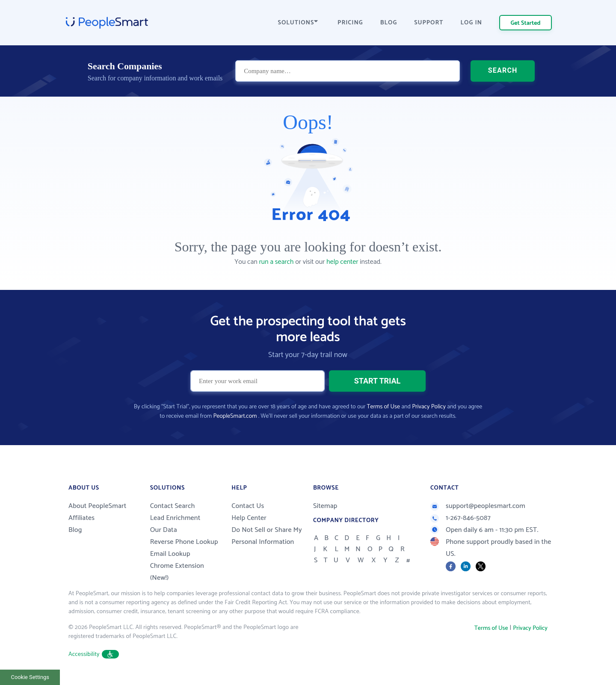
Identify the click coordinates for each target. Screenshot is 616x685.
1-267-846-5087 (461, 518)
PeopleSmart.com (235, 416)
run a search (276, 262)
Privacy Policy (429, 407)
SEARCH (503, 70)
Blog (75, 530)
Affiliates (81, 518)
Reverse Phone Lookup (184, 542)
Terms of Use (384, 407)
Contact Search (173, 506)
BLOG (389, 23)
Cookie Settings (30, 677)
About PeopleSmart (97, 506)
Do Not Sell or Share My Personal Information (267, 536)
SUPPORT (429, 23)
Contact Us (248, 506)
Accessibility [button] (94, 654)
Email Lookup (170, 554)
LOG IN (472, 23)
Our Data (164, 530)
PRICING (350, 23)
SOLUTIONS (298, 23)
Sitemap (325, 506)
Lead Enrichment (175, 518)
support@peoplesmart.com (478, 506)
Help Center (249, 518)
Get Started (526, 23)
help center (342, 262)
